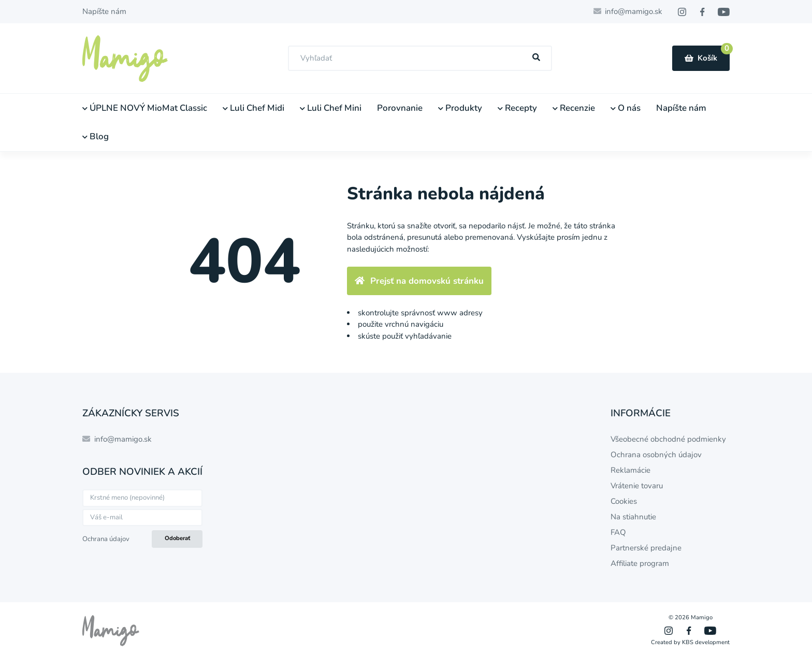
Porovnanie (400, 108)
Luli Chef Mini (331, 108)
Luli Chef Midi (253, 108)
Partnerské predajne (646, 548)
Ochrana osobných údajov (656, 455)
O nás (626, 108)
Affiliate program (640, 563)
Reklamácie (630, 470)
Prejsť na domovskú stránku (419, 281)
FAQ (618, 532)
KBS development (706, 642)
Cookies (624, 501)
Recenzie (574, 108)
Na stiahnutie (633, 517)
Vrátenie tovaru (637, 486)
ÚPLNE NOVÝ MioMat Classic (145, 108)
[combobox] (420, 58)
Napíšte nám (104, 11)
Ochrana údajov (106, 539)
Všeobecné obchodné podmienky (668, 439)
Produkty (460, 108)
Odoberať (177, 538)
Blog (96, 136)
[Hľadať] (536, 58)
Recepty (517, 108)
